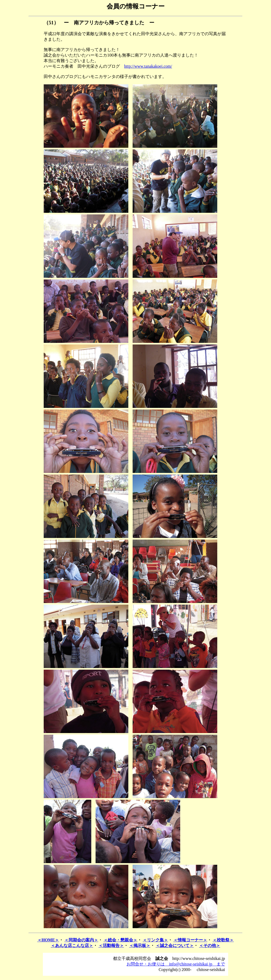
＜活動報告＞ (111, 946)
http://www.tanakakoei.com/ (148, 66)
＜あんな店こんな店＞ (72, 946)
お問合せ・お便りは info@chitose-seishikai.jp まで (176, 964)
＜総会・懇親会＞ (120, 940)
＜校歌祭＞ (223, 940)
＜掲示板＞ (140, 946)
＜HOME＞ (48, 940)
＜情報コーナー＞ (190, 940)
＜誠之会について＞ (175, 946)
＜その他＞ (210, 946)
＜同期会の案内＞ (81, 940)
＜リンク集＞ (155, 940)
